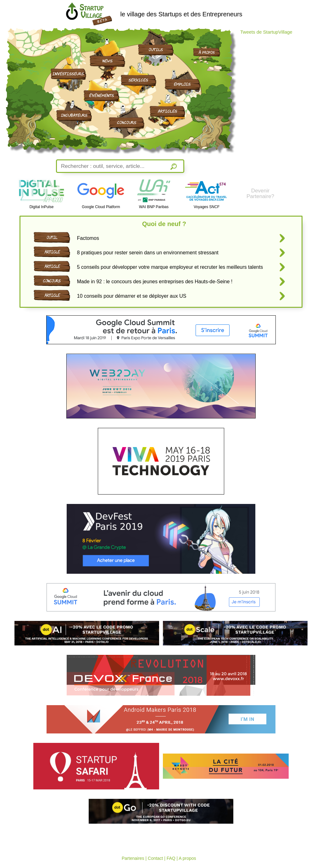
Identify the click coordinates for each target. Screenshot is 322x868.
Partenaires (133, 858)
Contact (155, 858)
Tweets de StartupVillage (266, 32)
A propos (187, 858)
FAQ (171, 858)
